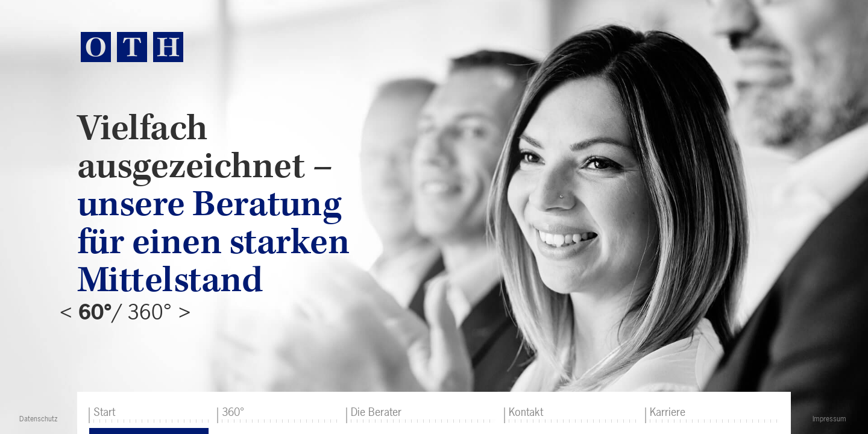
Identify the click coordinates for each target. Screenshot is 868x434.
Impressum (829, 419)
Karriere (668, 412)
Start (104, 412)
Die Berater (376, 412)
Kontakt (526, 412)
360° (233, 412)
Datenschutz (39, 419)
